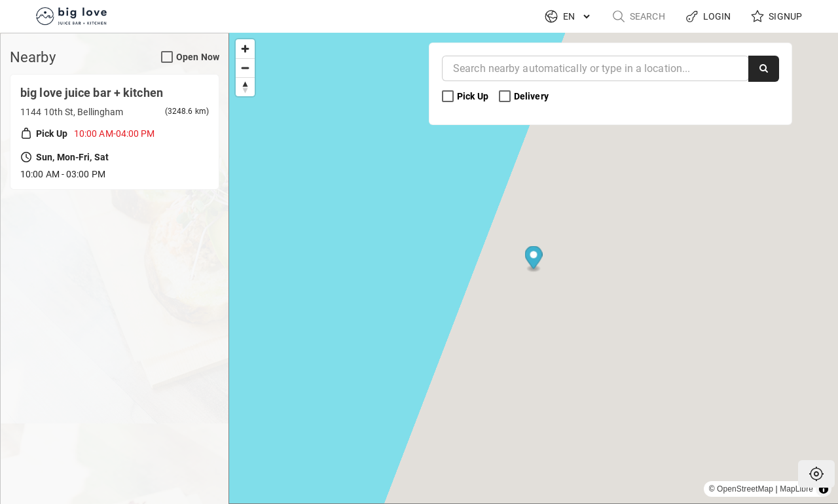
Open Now (190, 57)
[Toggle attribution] (824, 489)
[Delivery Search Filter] (505, 97)
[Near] (595, 68)
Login (708, 16)
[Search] (764, 69)
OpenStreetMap (745, 489)
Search (638, 16)
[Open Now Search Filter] (167, 58)
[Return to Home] (73, 16)
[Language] (576, 16)
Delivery (525, 97)
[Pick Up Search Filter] (448, 97)
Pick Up (466, 97)
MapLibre (796, 489)
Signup (776, 16)
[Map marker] (534, 260)
